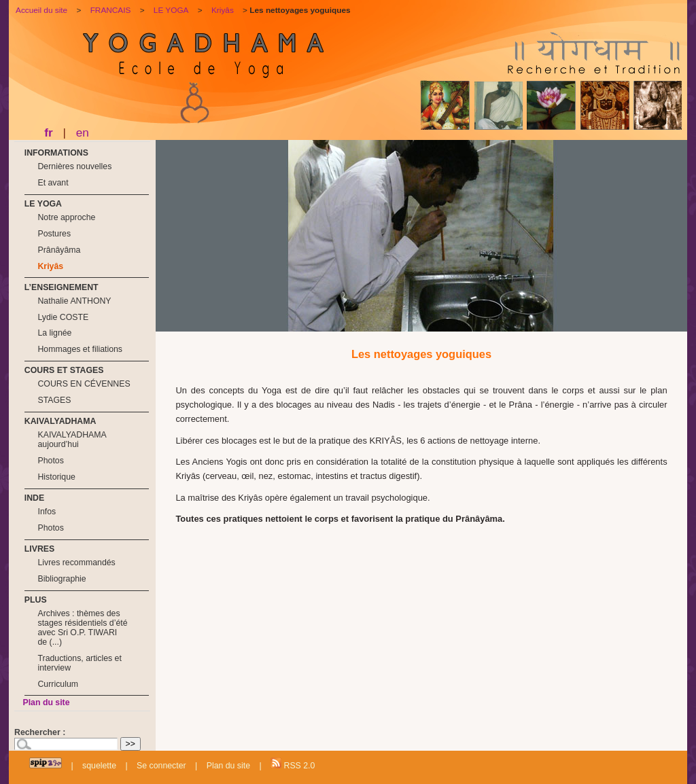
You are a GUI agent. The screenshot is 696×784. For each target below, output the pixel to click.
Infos (47, 512)
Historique (56, 477)
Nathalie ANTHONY (74, 301)
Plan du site (46, 702)
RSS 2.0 (293, 764)
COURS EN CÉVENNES (84, 384)
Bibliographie (62, 579)
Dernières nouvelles (74, 166)
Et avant (53, 183)
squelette (99, 766)
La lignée (54, 333)
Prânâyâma (59, 250)
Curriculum (58, 684)
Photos (50, 461)
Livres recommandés (76, 563)
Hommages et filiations (80, 349)
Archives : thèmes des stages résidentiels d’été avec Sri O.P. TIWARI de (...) (82, 628)
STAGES (54, 400)
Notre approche (66, 217)
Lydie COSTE (63, 317)
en (83, 132)
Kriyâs (50, 266)
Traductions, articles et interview (79, 663)
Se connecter (161, 766)
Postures (54, 234)
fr (48, 132)
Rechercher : (40, 732)
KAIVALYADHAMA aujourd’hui (72, 440)
